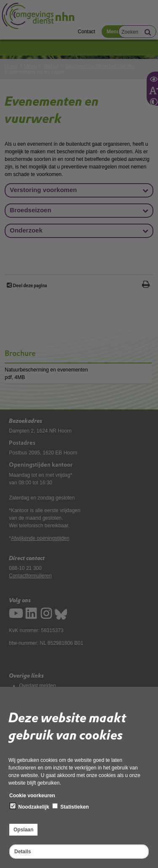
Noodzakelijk (30, 807)
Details (23, 852)
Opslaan (23, 830)
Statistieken (71, 807)
